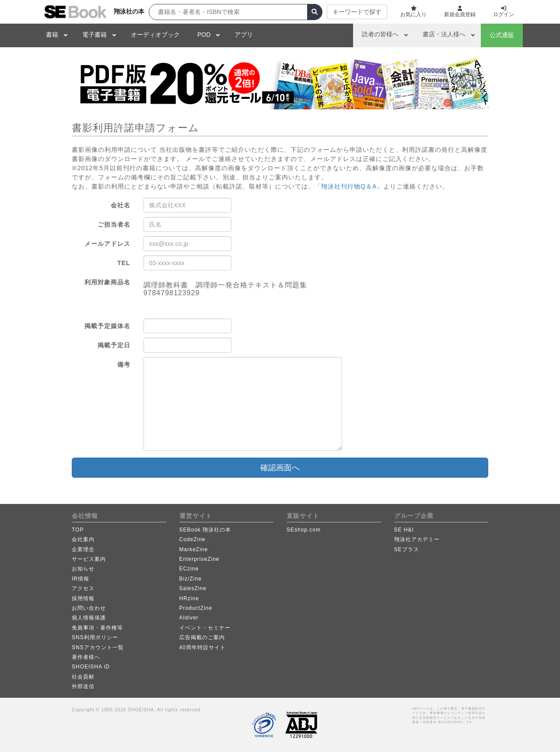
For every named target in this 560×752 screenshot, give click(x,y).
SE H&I (404, 530)
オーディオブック (155, 35)
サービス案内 (89, 559)
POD (204, 35)
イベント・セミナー (205, 628)
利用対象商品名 (107, 282)
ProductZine (196, 608)
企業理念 (83, 549)
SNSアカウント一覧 (98, 647)
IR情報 (80, 579)
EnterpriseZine (199, 559)
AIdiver (189, 618)
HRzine (189, 598)
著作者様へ (86, 657)
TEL (124, 263)
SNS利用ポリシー (95, 637)
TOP (78, 530)
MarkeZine (194, 549)
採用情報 (83, 598)
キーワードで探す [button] (357, 12)
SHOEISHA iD (91, 667)
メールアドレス (107, 244)
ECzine (189, 569)
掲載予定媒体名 (107, 326)
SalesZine (193, 588)
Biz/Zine (191, 579)
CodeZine (192, 539)
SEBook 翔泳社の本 (205, 530)
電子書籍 (94, 35)
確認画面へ (280, 468)
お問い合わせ (89, 608)
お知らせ (83, 569)
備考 (124, 364)
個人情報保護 (89, 618)
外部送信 (83, 686)
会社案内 (83, 539)
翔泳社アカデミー (417, 539)
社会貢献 (83, 677)
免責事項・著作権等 (97, 628)
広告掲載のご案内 (202, 637)
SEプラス (407, 549)
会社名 (121, 205)
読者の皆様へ (380, 34)
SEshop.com (304, 530)
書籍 (52, 35)
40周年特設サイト (203, 647)
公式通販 (502, 35)
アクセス (83, 588)
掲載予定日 (114, 345)
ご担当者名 (114, 224)
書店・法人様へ (444, 34)
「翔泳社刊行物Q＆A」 (349, 186)
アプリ (244, 35)
